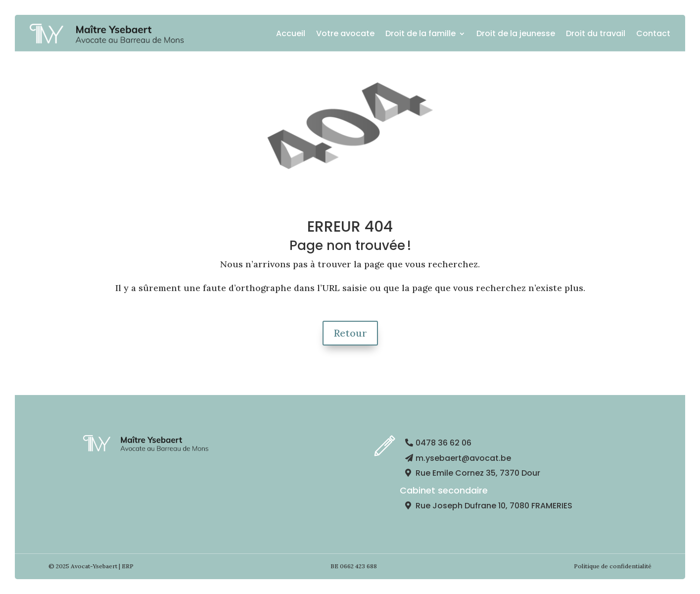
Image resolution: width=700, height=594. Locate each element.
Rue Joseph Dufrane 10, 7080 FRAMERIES (494, 506)
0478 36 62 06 (443, 443)
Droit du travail (596, 33)
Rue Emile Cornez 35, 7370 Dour (478, 473)
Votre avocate (345, 33)
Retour (350, 333)
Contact (653, 33)
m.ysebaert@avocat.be (463, 458)
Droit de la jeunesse (516, 33)
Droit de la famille (420, 33)
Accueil (291, 33)
